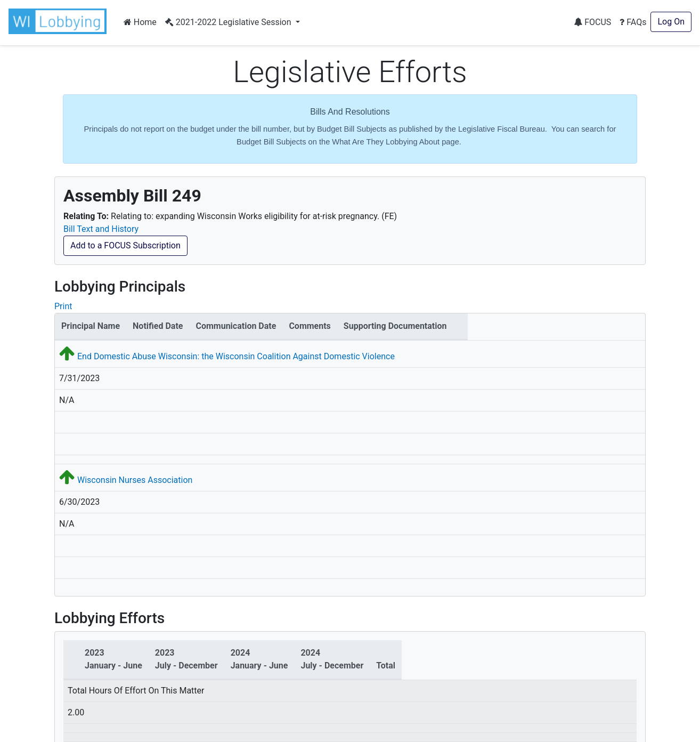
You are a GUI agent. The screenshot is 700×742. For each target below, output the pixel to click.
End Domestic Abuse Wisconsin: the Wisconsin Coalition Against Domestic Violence (236, 356)
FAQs (633, 22)
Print (63, 306)
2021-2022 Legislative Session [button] (229, 22)
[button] (60, 21)
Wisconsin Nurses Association (135, 480)
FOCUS (592, 22)
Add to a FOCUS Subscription (125, 245)
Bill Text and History (101, 229)
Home (140, 22)
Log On (671, 22)
